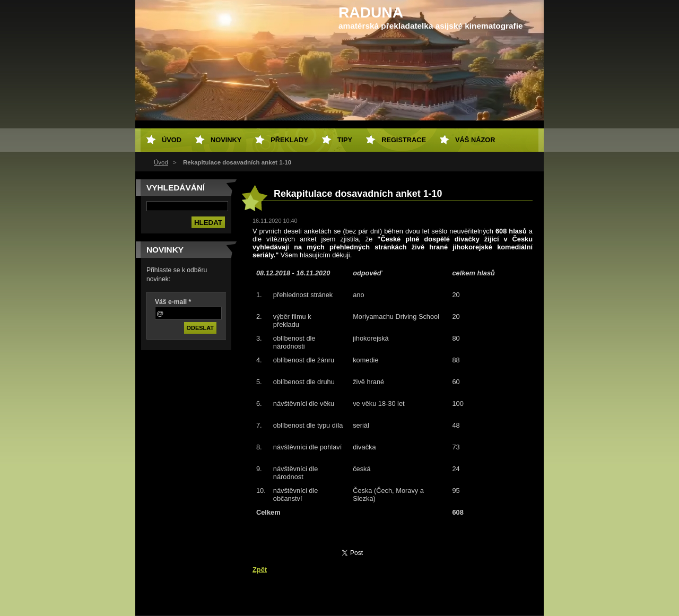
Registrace (404, 140)
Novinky (226, 140)
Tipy (345, 140)
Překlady (289, 140)
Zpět (260, 570)
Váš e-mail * (173, 302)
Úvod (161, 162)
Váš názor (475, 140)
